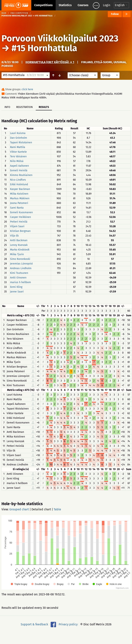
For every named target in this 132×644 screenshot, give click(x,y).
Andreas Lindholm (21, 268)
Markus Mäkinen (20, 198)
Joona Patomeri (19, 203)
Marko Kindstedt (20, 250)
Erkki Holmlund (19, 184)
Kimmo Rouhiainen (21, 175)
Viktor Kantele (18, 152)
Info (7, 107)
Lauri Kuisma (18, 133)
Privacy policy (68, 624)
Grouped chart (19, 509)
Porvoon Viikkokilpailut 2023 (60, 38)
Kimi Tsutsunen (19, 273)
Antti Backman (19, 240)
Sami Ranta (17, 208)
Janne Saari (17, 292)
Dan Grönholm (19, 138)
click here (27, 89)
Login (107, 5)
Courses (83, 5)
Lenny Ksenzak (19, 245)
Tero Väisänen (18, 156)
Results (44, 107)
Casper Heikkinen (20, 217)
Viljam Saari (17, 226)
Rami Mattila (18, 147)
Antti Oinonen (18, 278)
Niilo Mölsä (17, 161)
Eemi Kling (16, 287)
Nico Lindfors (18, 180)
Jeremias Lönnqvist (21, 264)
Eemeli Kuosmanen (21, 212)
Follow (115, 14)
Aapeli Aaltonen (19, 166)
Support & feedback (34, 624)
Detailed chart (41, 509)
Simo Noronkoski (20, 259)
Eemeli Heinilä (19, 170)
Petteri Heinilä (19, 222)
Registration (24, 107)
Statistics (65, 5)
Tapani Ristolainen (21, 143)
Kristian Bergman (20, 231)
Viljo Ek (14, 236)
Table (57, 509)
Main (4, 13)
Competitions (43, 5)
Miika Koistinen (19, 194)
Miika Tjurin (17, 254)
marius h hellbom (20, 282)
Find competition (19, 13)
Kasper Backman (20, 189)
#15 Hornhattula (44, 48)
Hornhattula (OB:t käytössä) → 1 (50, 62)
